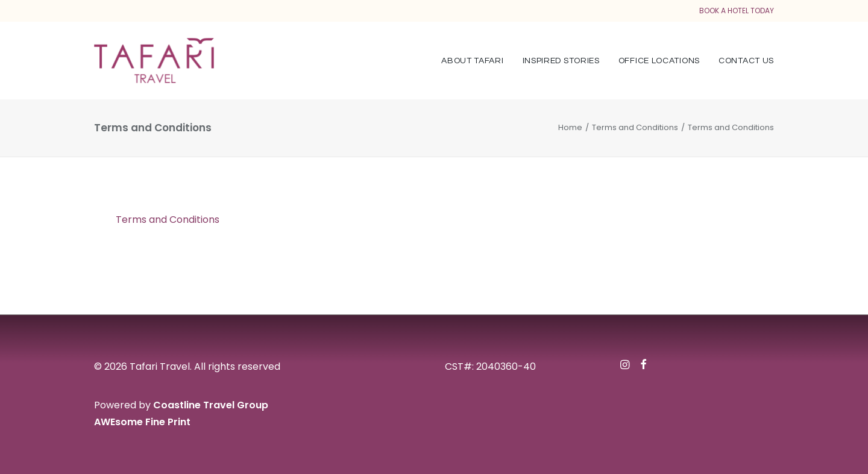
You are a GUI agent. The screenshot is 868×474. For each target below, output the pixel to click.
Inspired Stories (561, 61)
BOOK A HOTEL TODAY (737, 11)
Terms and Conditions (635, 127)
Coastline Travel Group (211, 405)
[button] (625, 366)
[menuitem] (476, 61)
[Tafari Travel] (154, 61)
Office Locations (659, 61)
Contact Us (746, 61)
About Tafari (472, 61)
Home (570, 127)
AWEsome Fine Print (142, 422)
